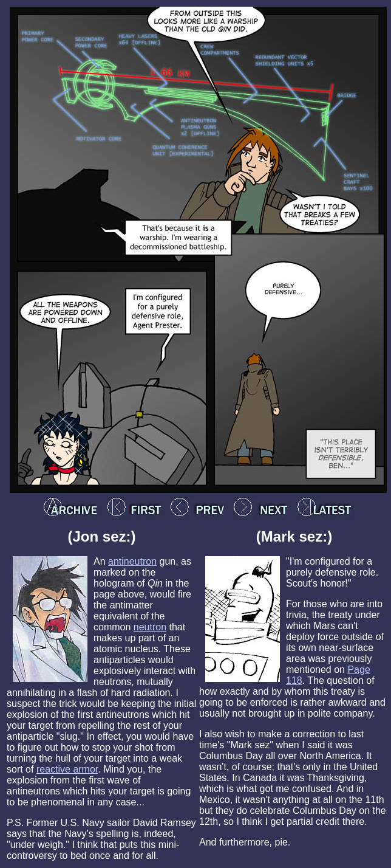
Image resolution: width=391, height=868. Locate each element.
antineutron (132, 561)
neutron (150, 627)
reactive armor (67, 769)
